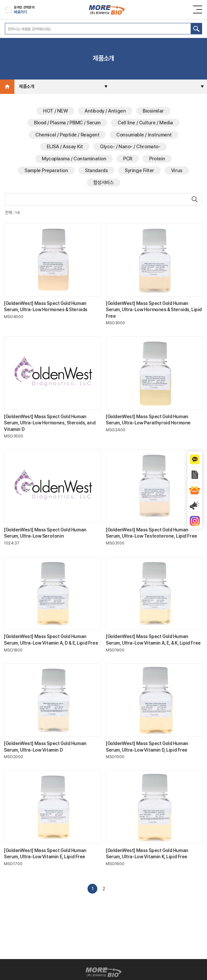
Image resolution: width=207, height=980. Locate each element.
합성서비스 (104, 183)
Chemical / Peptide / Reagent (67, 135)
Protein (157, 159)
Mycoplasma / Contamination (74, 159)
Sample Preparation (46, 170)
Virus (177, 170)
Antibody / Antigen (105, 111)
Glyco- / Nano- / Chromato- (130, 147)
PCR (128, 159)
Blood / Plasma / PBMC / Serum (67, 123)
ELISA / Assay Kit (65, 147)
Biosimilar (153, 111)
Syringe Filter (139, 170)
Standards (96, 170)
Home (7, 87)
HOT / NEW (55, 111)
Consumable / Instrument (144, 135)
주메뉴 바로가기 (0, 0)
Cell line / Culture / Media (145, 123)
